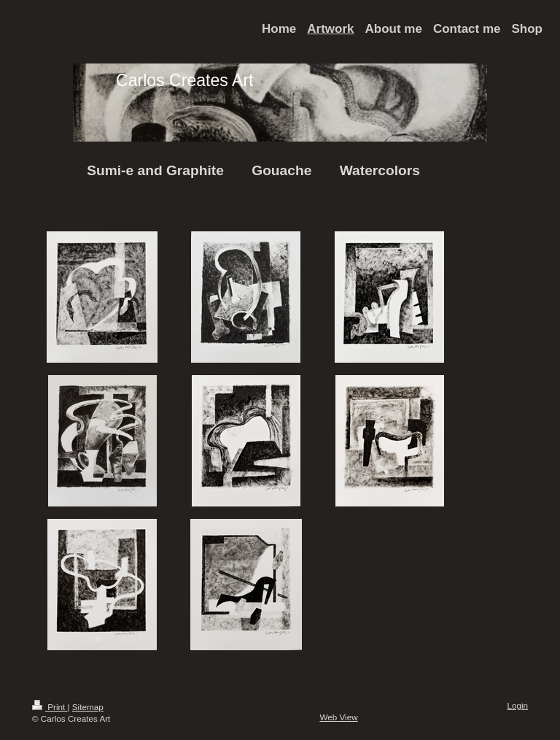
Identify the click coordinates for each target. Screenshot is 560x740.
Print (50, 707)
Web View (338, 717)
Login (517, 705)
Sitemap (88, 707)
